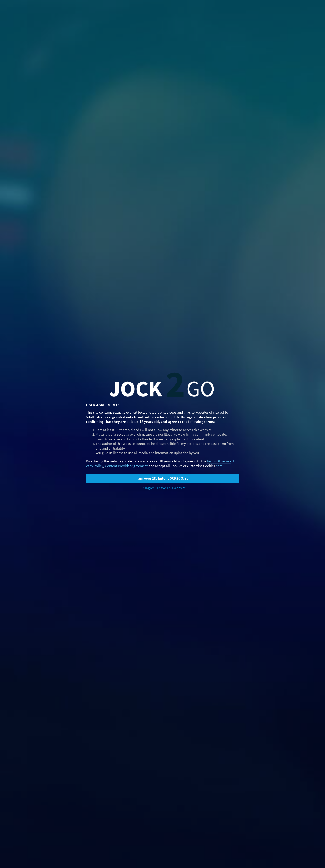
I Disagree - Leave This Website (163, 488)
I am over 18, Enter (162, 478)
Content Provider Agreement (126, 466)
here (219, 466)
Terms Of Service (219, 461)
